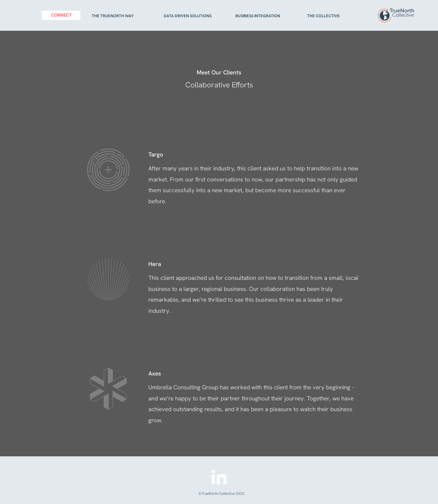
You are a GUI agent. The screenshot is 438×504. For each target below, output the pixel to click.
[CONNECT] (61, 15)
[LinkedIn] (219, 478)
